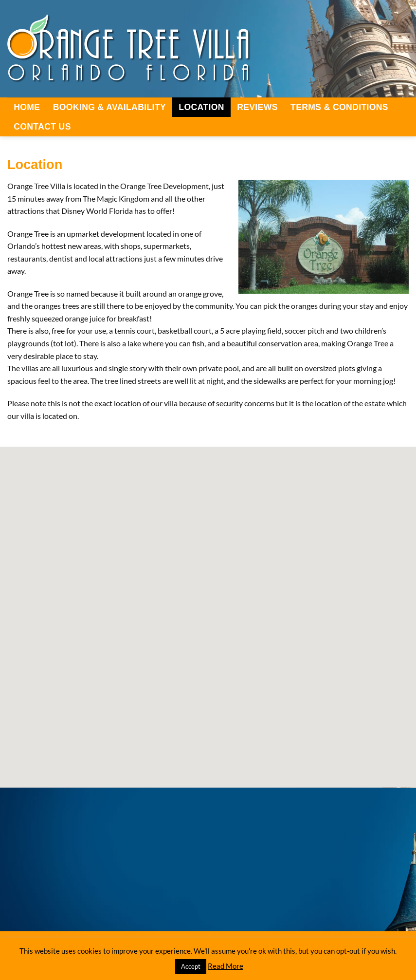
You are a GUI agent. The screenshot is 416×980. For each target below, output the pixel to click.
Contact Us (42, 127)
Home (27, 107)
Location (201, 107)
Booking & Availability (109, 107)
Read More (226, 966)
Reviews (257, 107)
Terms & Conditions (339, 107)
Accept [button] (191, 966)
